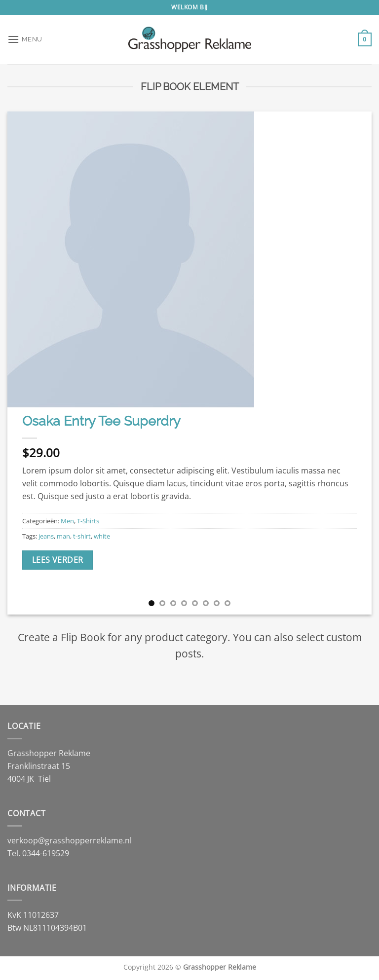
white (102, 536)
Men (67, 521)
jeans (46, 536)
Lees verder (58, 560)
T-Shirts (88, 521)
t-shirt (82, 536)
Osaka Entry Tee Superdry (101, 421)
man (63, 536)
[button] (25, 39)
